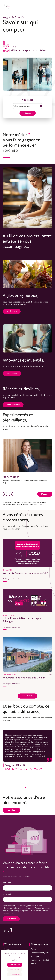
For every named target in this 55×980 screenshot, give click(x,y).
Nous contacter (13, 405)
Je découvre (28, 113)
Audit (33, 949)
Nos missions (12, 373)
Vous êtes (28, 100)
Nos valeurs (11, 810)
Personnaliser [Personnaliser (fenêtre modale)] (15, 974)
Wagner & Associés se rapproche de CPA (25, 573)
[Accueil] (7, 6)
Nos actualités (28, 696)
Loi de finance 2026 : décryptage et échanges (23, 620)
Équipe (7, 949)
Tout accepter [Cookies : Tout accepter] (15, 965)
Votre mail (7, 894)
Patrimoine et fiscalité (40, 960)
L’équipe (45, 494)
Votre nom (8, 883)
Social (33, 964)
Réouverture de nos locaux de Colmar (24, 678)
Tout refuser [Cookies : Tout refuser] (15, 970)
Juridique (35, 956)
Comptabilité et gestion (41, 953)
